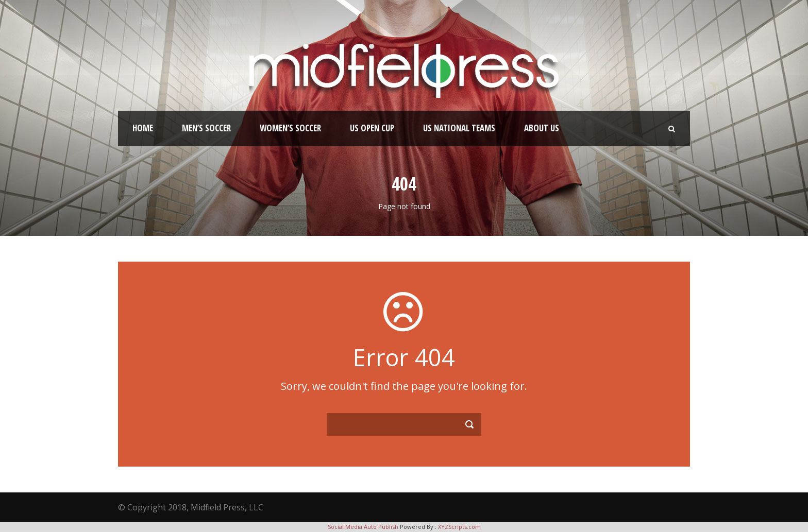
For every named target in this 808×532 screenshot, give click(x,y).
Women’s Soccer (290, 128)
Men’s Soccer (206, 128)
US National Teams (459, 128)
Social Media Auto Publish (363, 527)
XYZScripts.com (459, 527)
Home (143, 128)
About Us (542, 128)
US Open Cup (372, 128)
